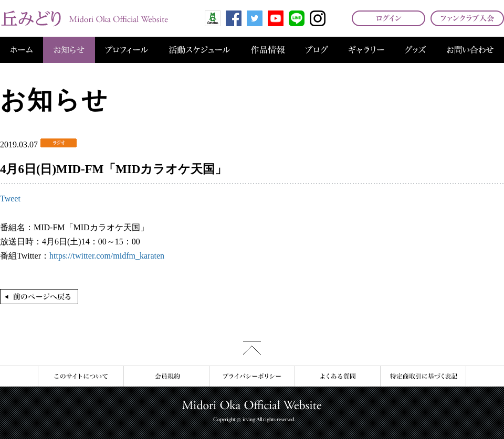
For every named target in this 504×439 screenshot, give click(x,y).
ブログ (317, 50)
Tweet (10, 199)
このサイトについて (81, 376)
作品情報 (268, 50)
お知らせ (69, 50)
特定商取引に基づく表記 (423, 376)
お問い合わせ (470, 50)
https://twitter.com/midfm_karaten (107, 256)
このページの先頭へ (252, 348)
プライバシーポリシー (252, 376)
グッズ (415, 50)
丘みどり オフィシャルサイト (84, 18)
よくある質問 (337, 376)
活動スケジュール (199, 50)
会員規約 (166, 376)
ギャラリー (366, 50)
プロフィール (127, 50)
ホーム (22, 50)
